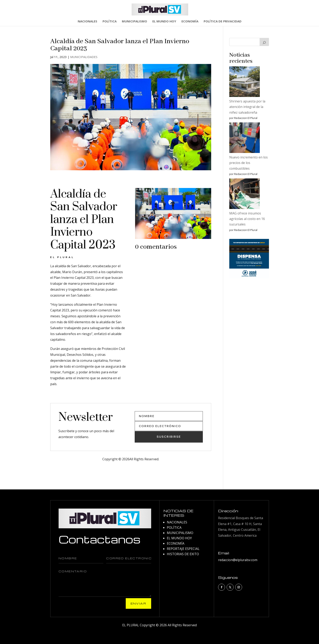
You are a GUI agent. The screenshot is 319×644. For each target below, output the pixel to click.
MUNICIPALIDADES (84, 57)
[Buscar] (264, 42)
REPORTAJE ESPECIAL (183, 549)
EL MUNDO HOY (164, 21)
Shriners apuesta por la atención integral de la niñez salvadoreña (247, 107)
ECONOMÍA (190, 21)
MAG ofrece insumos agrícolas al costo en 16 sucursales (247, 219)
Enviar (138, 603)
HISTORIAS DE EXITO (183, 554)
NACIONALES (87, 21)
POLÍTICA (110, 21)
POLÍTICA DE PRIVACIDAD (223, 21)
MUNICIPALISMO (134, 21)
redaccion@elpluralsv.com (238, 560)
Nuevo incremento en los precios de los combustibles (249, 163)
